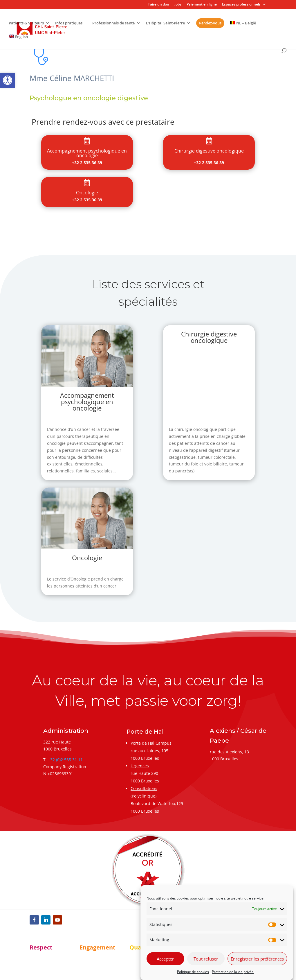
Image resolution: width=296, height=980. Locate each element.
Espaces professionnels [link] (241, 5)
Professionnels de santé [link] (113, 23)
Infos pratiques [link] (69, 23)
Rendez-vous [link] (210, 23)
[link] (8, 80)
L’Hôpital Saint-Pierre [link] (165, 23)
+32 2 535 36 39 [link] (87, 163)
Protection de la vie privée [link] (233, 972)
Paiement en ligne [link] (202, 5)
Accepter (165, 959)
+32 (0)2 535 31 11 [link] (65, 760)
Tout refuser (206, 959)
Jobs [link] (178, 5)
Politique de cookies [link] (193, 972)
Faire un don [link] (159, 5)
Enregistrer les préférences (257, 959)
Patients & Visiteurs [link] (26, 23)
